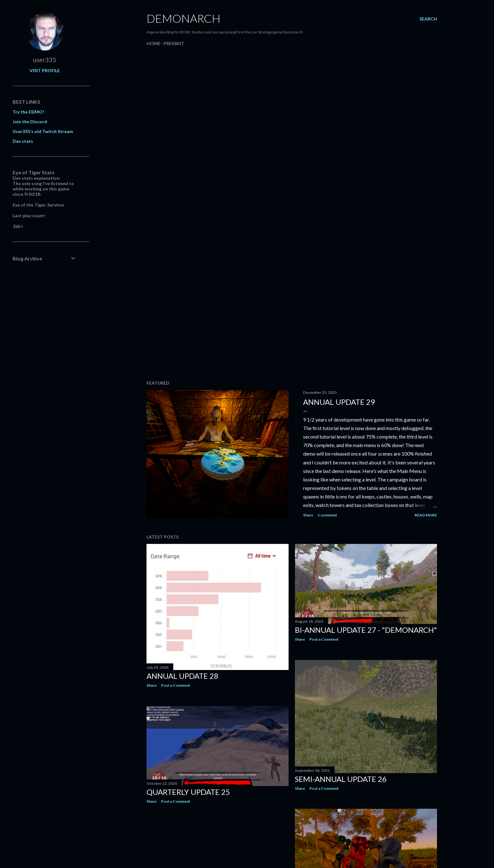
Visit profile (45, 70)
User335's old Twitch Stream (43, 131)
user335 (45, 60)
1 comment (327, 515)
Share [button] (308, 515)
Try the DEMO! (28, 112)
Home (153, 43)
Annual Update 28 (182, 676)
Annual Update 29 (339, 402)
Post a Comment (176, 685)
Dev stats (23, 141)
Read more (426, 515)
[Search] (428, 19)
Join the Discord (30, 122)
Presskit (174, 43)
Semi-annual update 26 (341, 779)
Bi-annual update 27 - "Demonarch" (366, 630)
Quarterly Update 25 (188, 792)
